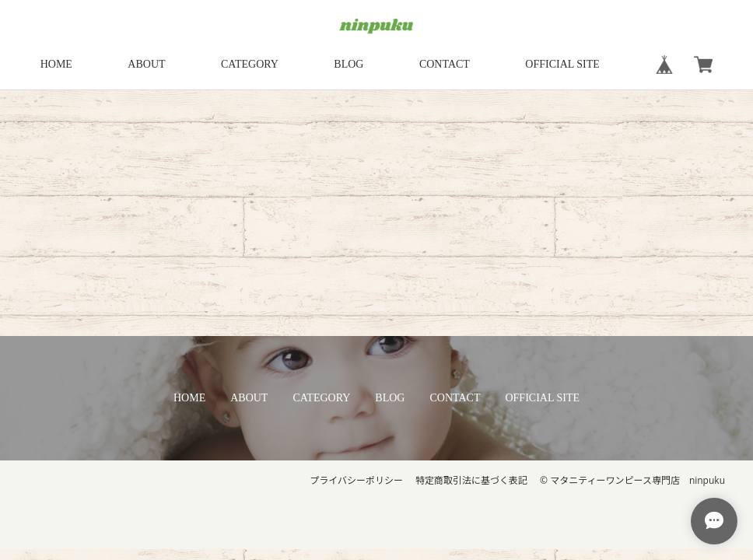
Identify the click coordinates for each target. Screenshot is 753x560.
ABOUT (146, 64)
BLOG (348, 64)
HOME (56, 64)
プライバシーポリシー (356, 480)
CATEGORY (250, 64)
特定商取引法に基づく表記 (471, 480)
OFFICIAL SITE (562, 64)
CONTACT (445, 64)
